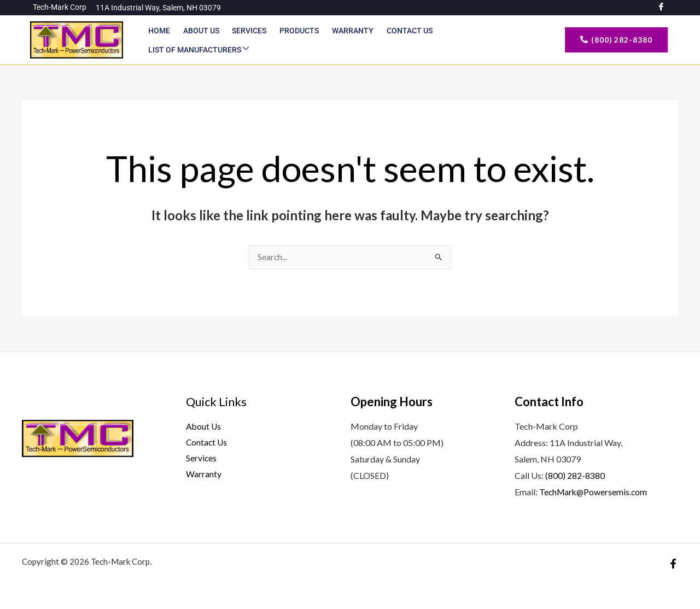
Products (296, 40)
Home (159, 40)
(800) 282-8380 (575, 476)
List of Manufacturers (490, 40)
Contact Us (405, 40)
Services (247, 40)
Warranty (349, 40)
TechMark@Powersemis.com (595, 492)
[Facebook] (673, 564)
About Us (200, 40)
